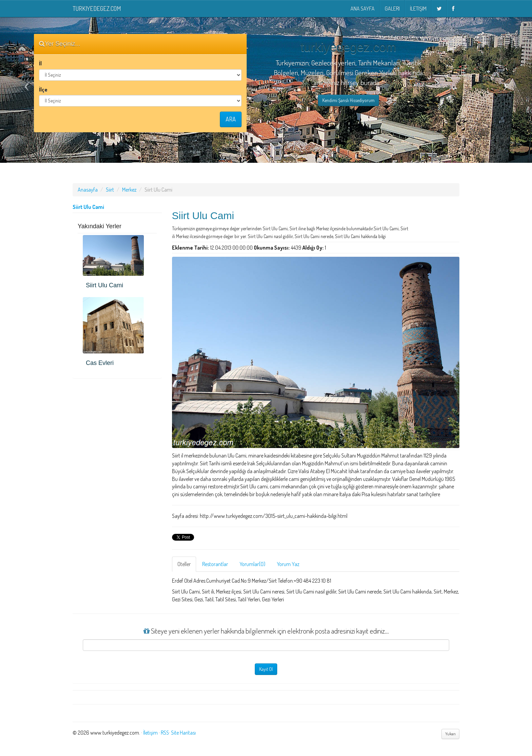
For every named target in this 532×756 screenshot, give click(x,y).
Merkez (129, 190)
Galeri (392, 8)
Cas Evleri (100, 363)
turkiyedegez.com (97, 8)
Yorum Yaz (288, 564)
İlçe (43, 90)
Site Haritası (183, 733)
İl (40, 63)
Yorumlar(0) (252, 564)
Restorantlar (215, 564)
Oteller (184, 564)
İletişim (418, 8)
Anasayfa (88, 190)
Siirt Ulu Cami (104, 285)
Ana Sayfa (363, 8)
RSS (165, 733)
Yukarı (450, 734)
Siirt (110, 190)
